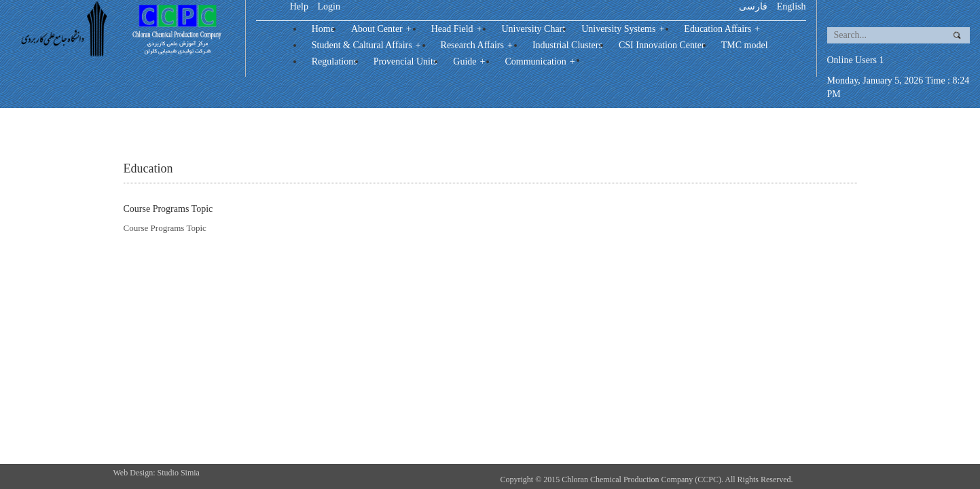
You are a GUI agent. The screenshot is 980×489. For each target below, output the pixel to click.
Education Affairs (724, 29)
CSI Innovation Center (662, 45)
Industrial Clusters (567, 45)
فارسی (753, 6)
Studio (169, 473)
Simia (190, 473)
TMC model (745, 45)
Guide (471, 61)
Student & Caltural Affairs (368, 45)
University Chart (533, 29)
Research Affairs (478, 45)
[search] (884, 35)
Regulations (334, 61)
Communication (541, 61)
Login (328, 6)
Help (299, 6)
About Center (383, 29)
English (792, 6)
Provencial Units (405, 61)
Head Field (458, 29)
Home (323, 29)
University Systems (624, 29)
